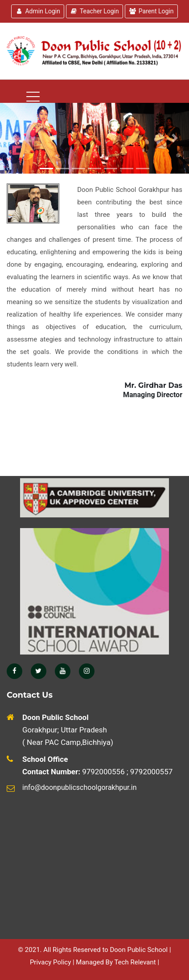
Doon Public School (139, 950)
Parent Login (151, 11)
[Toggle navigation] (78, 188)
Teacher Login (94, 11)
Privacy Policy (50, 962)
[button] (175, 138)
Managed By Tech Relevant (116, 962)
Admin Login (37, 11)
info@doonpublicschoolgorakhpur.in (79, 787)
